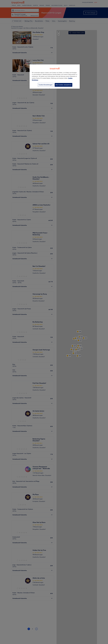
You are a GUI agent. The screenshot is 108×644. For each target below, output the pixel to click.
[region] (55, 77)
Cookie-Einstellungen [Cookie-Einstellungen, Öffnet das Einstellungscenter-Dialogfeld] (46, 85)
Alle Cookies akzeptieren (64, 85)
